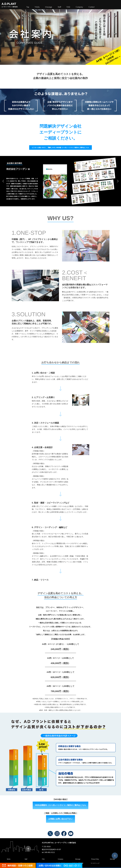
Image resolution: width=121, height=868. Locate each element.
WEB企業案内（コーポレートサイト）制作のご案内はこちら (60, 805)
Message (78, 859)
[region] (60, 181)
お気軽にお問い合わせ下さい (60, 819)
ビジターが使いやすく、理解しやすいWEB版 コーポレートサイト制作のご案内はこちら (61, 148)
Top (28, 7)
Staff (26, 859)
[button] (3, 181)
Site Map (112, 859)
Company (60, 859)
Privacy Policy (95, 859)
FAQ (43, 859)
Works (37, 7)
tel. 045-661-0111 (48, 852)
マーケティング (95, 863)
